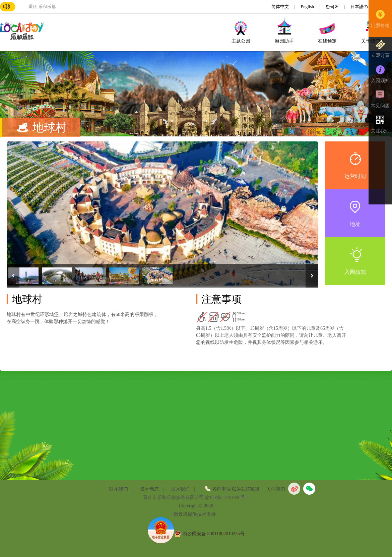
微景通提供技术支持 (195, 514)
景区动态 (149, 489)
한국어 (333, 7)
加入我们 (180, 489)
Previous (13, 276)
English (308, 7)
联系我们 (119, 489)
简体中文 (281, 7)
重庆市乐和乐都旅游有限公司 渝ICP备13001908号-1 (196, 498)
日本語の (360, 7)
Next (312, 276)
